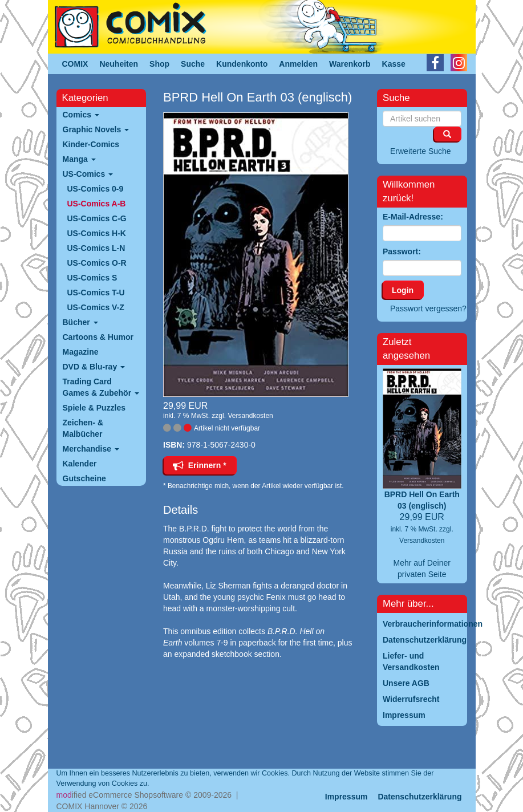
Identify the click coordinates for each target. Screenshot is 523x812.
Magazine (81, 352)
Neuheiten (119, 64)
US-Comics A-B (97, 204)
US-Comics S (92, 278)
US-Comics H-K (97, 233)
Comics (81, 115)
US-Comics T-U (96, 293)
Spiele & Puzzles (94, 408)
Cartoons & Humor (98, 337)
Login (403, 290)
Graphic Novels (96, 129)
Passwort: (402, 251)
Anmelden (298, 64)
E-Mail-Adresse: (413, 217)
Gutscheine (84, 478)
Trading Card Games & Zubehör (101, 387)
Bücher (80, 322)
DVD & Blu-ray (94, 367)
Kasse (394, 64)
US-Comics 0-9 (96, 189)
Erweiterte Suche (421, 151)
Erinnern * (200, 465)
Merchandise (91, 449)
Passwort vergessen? (428, 308)
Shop (159, 64)
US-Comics (88, 174)
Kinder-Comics (91, 144)
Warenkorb (350, 64)
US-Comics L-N (96, 248)
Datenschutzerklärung (419, 797)
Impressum (346, 797)
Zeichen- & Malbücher (83, 428)
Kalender (80, 464)
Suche (193, 64)
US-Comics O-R (97, 263)
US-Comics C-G (97, 218)
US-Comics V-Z (96, 307)
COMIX (75, 64)
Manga (79, 159)
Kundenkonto (242, 64)
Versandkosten (250, 416)
